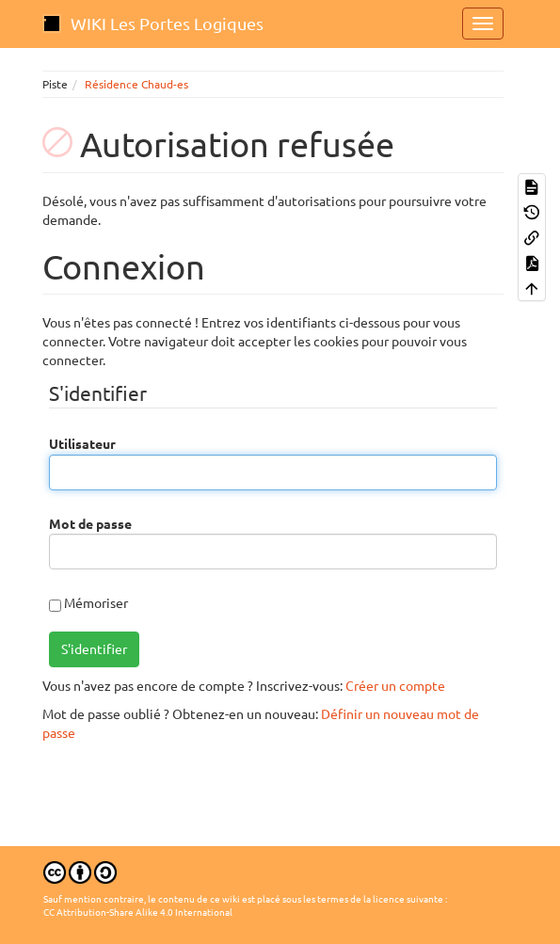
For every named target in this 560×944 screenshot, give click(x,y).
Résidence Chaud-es (136, 84)
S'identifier (94, 649)
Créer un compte (395, 686)
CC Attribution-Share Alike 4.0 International (138, 912)
